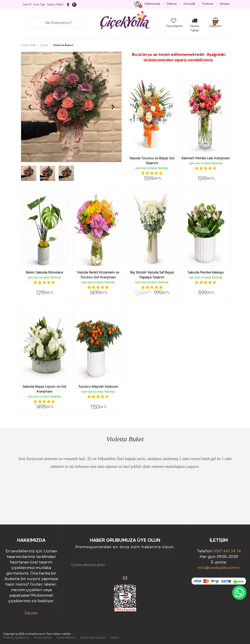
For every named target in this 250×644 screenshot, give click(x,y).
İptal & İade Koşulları (93, 637)
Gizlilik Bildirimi (66, 637)
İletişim (115, 637)
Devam (31, 613)
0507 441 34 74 (227, 551)
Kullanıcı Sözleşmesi (16, 637)
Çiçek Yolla (28, 45)
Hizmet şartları (43, 637)
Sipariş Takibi (195, 26)
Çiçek (44, 45)
